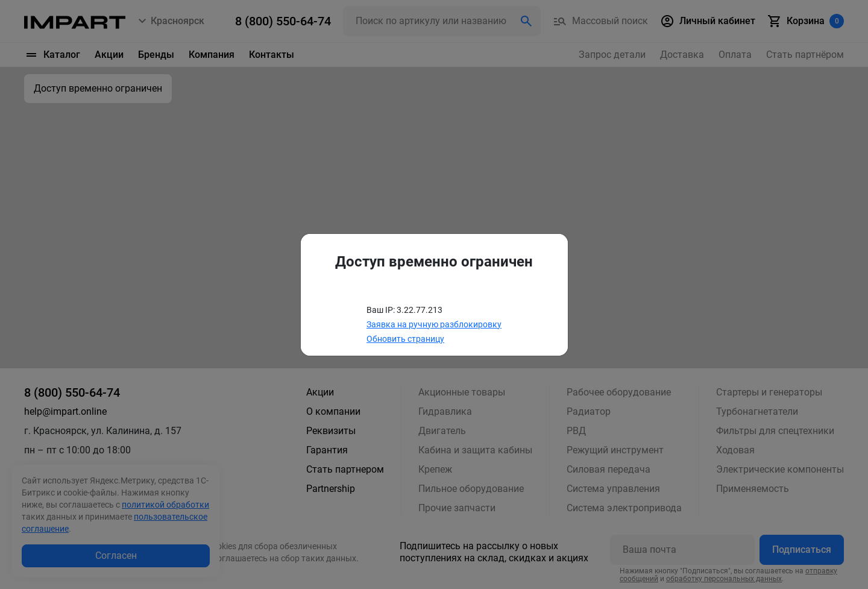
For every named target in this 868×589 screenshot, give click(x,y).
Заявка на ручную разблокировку (434, 324)
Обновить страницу (405, 339)
